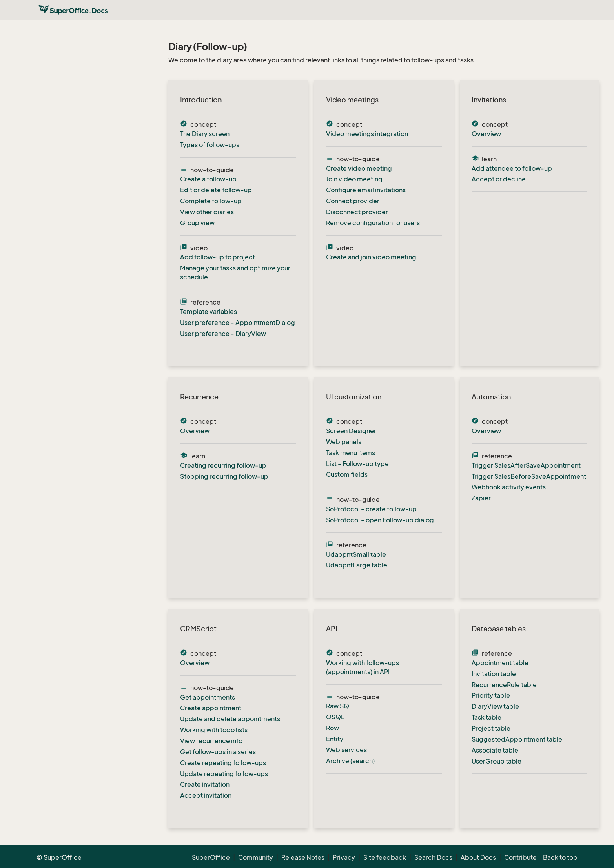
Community (256, 857)
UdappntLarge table (357, 565)
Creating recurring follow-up (223, 465)
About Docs (478, 857)
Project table (491, 728)
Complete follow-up (211, 201)
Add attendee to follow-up (512, 168)
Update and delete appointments (230, 719)
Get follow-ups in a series (218, 752)
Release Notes (303, 857)
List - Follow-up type (357, 464)
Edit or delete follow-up (216, 190)
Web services (346, 750)
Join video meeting (354, 179)
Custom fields (347, 474)
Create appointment (211, 708)
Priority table (491, 695)
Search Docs (433, 857)
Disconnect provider (357, 212)
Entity (335, 739)
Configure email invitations (366, 190)
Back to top (560, 857)
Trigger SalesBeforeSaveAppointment (529, 476)
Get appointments (208, 697)
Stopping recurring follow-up (224, 476)
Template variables (209, 312)
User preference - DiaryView (223, 334)
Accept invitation (206, 795)
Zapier (481, 498)
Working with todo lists (214, 730)
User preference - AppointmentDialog (238, 323)
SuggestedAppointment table (517, 739)
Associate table (495, 750)
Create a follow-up (208, 179)
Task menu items (351, 453)
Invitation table (494, 674)
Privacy (344, 857)
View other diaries (207, 212)
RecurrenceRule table (504, 685)
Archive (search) (350, 761)
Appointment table (500, 663)
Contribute (520, 857)
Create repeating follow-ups (223, 763)
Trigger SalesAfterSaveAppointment (526, 465)
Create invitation (205, 784)
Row (333, 728)
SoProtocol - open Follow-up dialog (380, 520)
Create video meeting (359, 168)
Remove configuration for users (373, 223)
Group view (197, 223)
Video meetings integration (367, 134)
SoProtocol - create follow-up (371, 509)
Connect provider (353, 201)
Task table (486, 717)
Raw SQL (339, 706)
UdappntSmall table (356, 554)
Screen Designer (351, 431)
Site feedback (385, 857)
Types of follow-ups (210, 145)
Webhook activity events (509, 487)
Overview (486, 134)
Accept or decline (499, 179)
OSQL (335, 717)
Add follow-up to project (218, 257)
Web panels (344, 442)
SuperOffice (211, 857)
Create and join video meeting (371, 257)
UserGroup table (496, 761)
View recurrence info (211, 741)
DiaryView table (495, 706)
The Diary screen (205, 134)
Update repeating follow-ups (224, 774)
